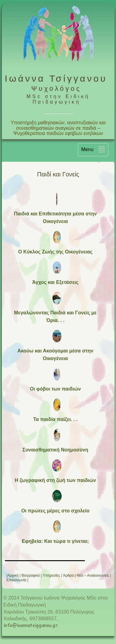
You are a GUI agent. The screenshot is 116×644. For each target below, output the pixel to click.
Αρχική (13, 575)
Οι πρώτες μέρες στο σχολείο (55, 511)
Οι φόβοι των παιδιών (55, 389)
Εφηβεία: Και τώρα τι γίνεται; (55, 541)
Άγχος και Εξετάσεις (55, 282)
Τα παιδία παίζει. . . (55, 419)
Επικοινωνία (16, 580)
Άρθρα (68, 575)
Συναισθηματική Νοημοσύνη (55, 450)
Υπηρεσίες (51, 575)
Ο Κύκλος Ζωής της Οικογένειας (55, 252)
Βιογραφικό (31, 575)
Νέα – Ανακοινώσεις (93, 575)
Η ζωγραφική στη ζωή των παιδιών (55, 480)
